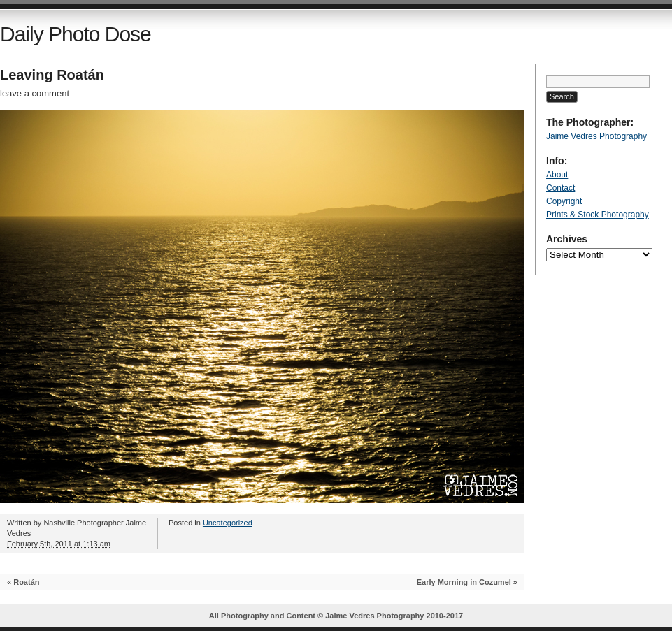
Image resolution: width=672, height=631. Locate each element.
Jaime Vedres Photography (596, 136)
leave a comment (35, 93)
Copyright (564, 201)
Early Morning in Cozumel (464, 582)
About (557, 175)
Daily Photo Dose (76, 34)
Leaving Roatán (52, 75)
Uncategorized (228, 523)
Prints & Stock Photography (598, 215)
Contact (560, 188)
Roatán (26, 582)
